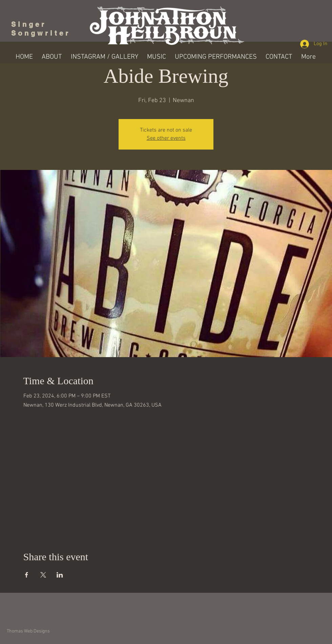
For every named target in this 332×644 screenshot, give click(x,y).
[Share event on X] (43, 575)
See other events (166, 138)
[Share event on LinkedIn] (60, 575)
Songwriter (41, 33)
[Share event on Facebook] (27, 575)
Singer (31, 24)
